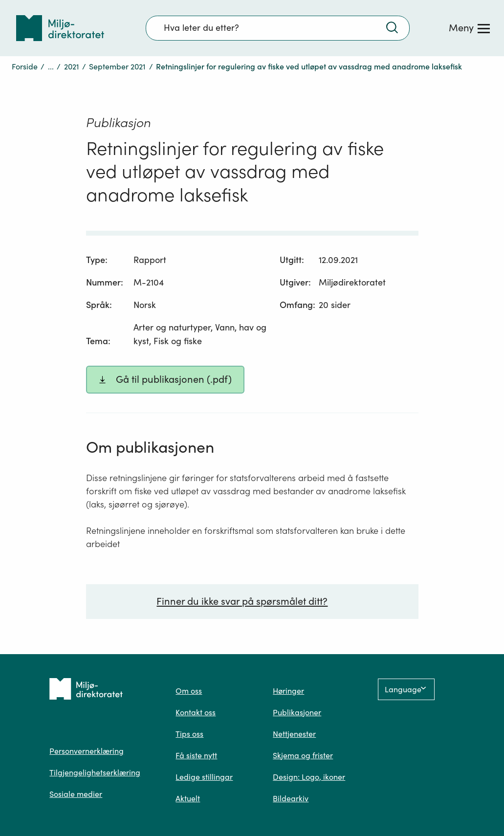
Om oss (189, 691)
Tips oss (189, 734)
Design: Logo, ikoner (309, 777)
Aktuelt (188, 798)
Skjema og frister (303, 755)
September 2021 (117, 66)
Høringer (288, 691)
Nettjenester (294, 734)
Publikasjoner (297, 712)
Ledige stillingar (204, 777)
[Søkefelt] (278, 28)
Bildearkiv (291, 798)
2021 (72, 66)
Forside (25, 66)
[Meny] (469, 28)
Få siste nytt (196, 755)
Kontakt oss (196, 712)
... (51, 66)
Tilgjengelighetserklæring (95, 772)
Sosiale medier (76, 794)
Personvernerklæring (87, 751)
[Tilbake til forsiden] (60, 28)
